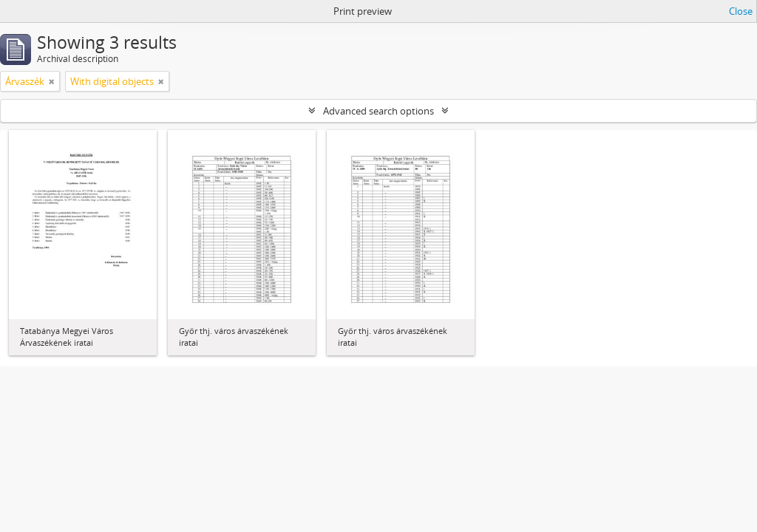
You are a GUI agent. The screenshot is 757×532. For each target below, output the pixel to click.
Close (741, 11)
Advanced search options (378, 111)
